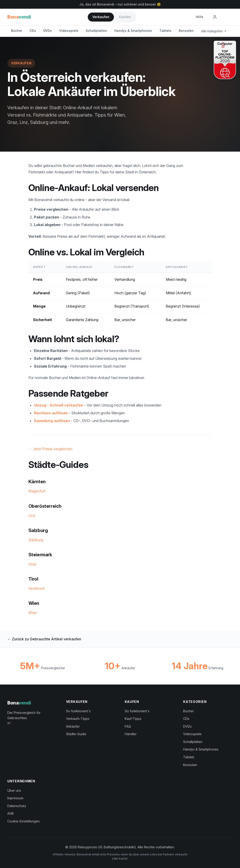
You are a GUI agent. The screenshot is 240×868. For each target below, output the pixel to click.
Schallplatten (96, 31)
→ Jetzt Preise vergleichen (50, 449)
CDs (33, 31)
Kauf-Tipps (133, 719)
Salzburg (36, 540)
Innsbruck (37, 588)
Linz (32, 516)
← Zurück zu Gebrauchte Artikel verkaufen (44, 639)
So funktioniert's (78, 711)
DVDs (48, 31)
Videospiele (69, 31)
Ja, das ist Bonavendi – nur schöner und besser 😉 (120, 4)
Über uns (14, 790)
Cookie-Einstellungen (23, 821)
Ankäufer (73, 726)
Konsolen (186, 31)
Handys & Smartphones (133, 31)
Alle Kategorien (213, 31)
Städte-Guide (76, 734)
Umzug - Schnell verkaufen (59, 405)
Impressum (15, 798)
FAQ (128, 726)
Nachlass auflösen (51, 413)
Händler (131, 734)
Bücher (17, 31)
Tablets (165, 31)
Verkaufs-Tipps (78, 719)
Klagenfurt (37, 491)
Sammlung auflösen (52, 421)
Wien (33, 613)
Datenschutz (17, 806)
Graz (32, 564)
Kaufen (125, 17)
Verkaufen (101, 17)
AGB (11, 813)
